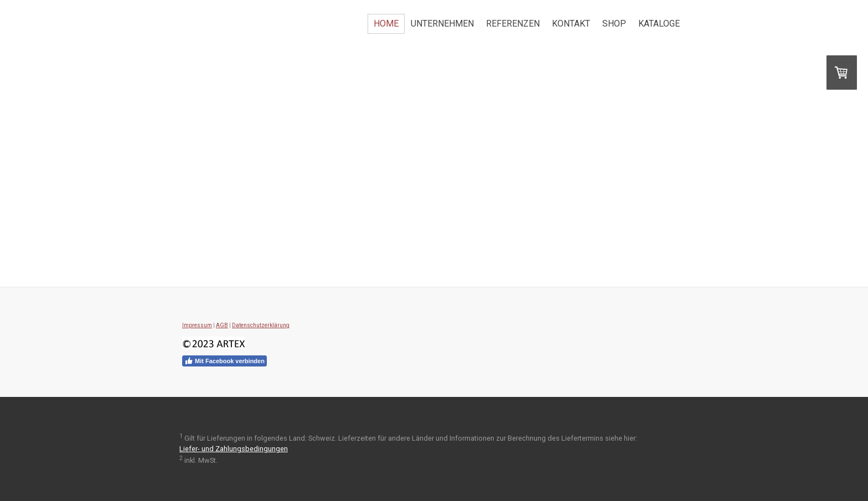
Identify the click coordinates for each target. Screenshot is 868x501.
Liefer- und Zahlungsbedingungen (234, 449)
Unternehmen (442, 24)
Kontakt (571, 24)
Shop (614, 24)
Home (386, 24)
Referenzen (513, 24)
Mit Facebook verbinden (224, 361)
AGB (222, 325)
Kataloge (659, 24)
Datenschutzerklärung (261, 325)
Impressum (197, 325)
